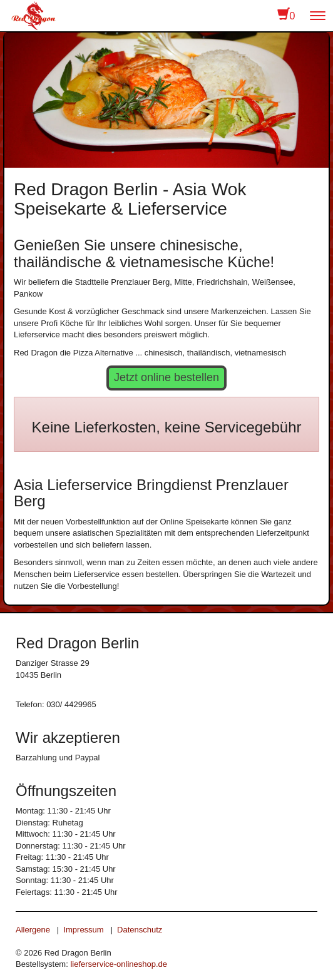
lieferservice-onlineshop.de (119, 964)
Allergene (33, 930)
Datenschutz (140, 930)
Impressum (83, 930)
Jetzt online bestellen (166, 377)
